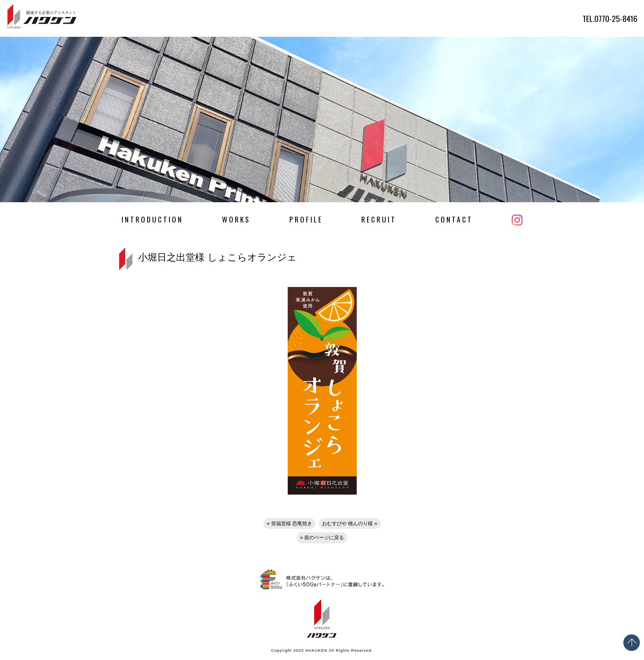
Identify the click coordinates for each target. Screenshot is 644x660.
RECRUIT (379, 219)
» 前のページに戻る (322, 538)
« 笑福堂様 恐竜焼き (289, 524)
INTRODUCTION (152, 219)
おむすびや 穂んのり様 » (350, 524)
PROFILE (306, 219)
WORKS (236, 219)
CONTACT (454, 219)
